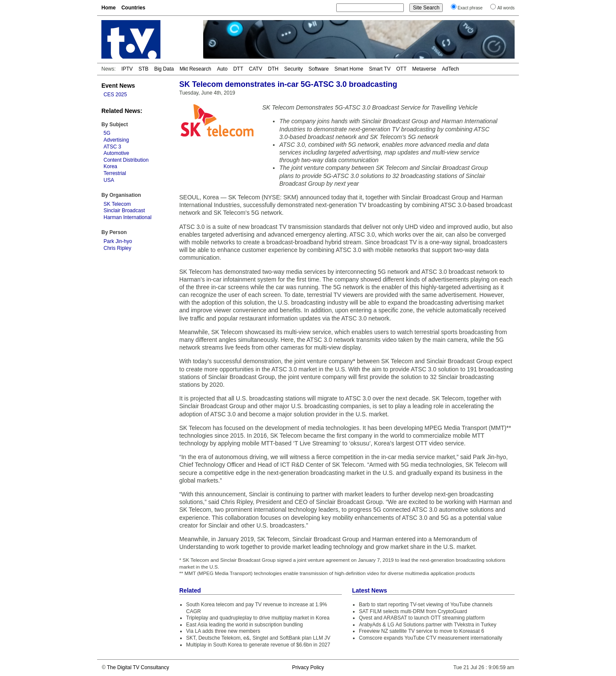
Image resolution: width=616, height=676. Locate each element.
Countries (133, 8)
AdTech (450, 69)
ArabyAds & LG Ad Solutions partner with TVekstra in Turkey (428, 625)
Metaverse (424, 69)
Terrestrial (115, 173)
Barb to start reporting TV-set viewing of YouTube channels (426, 605)
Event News (118, 86)
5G (107, 133)
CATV (256, 69)
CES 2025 (115, 95)
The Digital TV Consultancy (138, 667)
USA (109, 180)
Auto (222, 69)
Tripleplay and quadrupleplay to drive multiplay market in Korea (258, 618)
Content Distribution (126, 160)
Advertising (116, 140)
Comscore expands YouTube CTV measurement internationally (431, 638)
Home (108, 8)
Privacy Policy (308, 667)
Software (318, 69)
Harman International (127, 217)
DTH (273, 69)
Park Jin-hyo (118, 241)
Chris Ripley (117, 248)
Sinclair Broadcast (124, 211)
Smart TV (379, 69)
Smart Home (349, 69)
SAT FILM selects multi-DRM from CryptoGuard (413, 611)
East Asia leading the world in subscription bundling (244, 625)
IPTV (127, 69)
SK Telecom (117, 204)
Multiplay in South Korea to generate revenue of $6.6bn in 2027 (258, 645)
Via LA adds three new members (223, 631)
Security (293, 69)
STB (144, 69)
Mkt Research (195, 69)
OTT (401, 69)
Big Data (164, 69)
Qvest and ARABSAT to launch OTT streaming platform (422, 618)
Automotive (116, 153)
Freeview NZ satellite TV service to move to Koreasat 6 (422, 631)
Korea (110, 166)
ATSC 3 (112, 147)
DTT (238, 69)
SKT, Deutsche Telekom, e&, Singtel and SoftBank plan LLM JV (258, 638)
